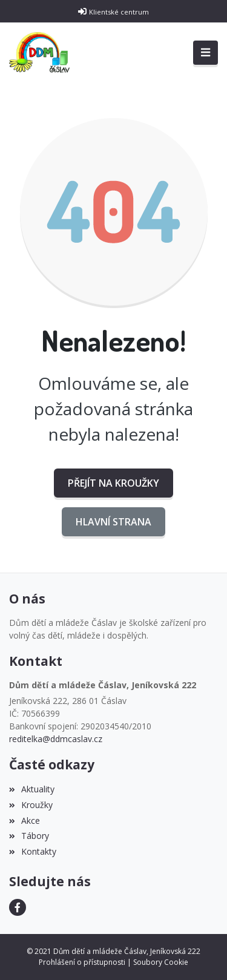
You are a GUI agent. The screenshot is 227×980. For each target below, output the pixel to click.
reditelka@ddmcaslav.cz (56, 739)
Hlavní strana (113, 522)
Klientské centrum (119, 12)
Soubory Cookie (161, 962)
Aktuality (32, 789)
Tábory (29, 836)
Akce (25, 821)
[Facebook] (18, 907)
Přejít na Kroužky (113, 483)
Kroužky (31, 805)
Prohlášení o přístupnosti (82, 962)
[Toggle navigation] (206, 53)
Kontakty (33, 851)
